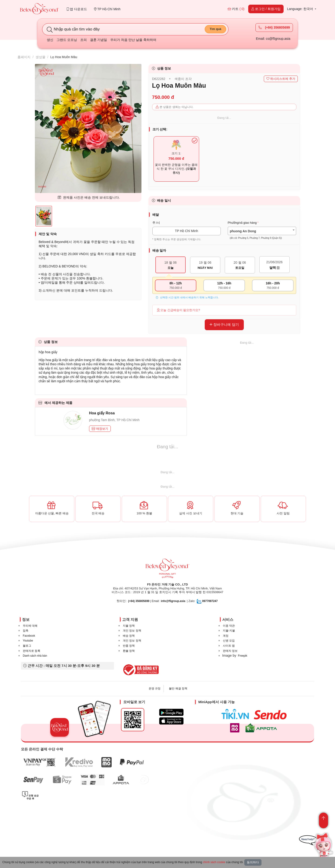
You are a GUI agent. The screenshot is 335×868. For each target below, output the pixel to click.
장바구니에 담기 (224, 324)
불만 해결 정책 (178, 688)
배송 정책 (129, 636)
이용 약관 (229, 626)
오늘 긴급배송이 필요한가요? (179, 310)
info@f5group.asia (173, 601)
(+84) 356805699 (274, 27)
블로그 (27, 646)
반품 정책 (129, 646)
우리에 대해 (30, 626)
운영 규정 (155, 688)
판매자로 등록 (32, 651)
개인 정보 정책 (132, 631)
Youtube (28, 641)
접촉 (26, 631)
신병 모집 (229, 641)
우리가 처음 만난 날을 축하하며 (133, 40)
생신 (50, 40)
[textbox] (262, 235)
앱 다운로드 (77, 9)
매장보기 (100, 429)
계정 (226, 636)
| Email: (144, 601)
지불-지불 (229, 631)
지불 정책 (129, 626)
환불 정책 (129, 651)
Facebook (29, 636)
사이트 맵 (229, 646)
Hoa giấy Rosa (102, 413)
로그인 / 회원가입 (266, 9)
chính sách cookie (214, 862)
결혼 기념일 (99, 40)
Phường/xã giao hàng (242, 223)
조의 (84, 40)
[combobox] (262, 231)
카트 (236, 9)
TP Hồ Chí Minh (107, 9)
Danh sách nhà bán (35, 656)
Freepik (243, 656)
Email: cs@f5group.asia (273, 39)
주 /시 (156, 223)
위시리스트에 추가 (281, 79)
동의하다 (253, 862)
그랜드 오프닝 (67, 40)
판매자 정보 (230, 651)
